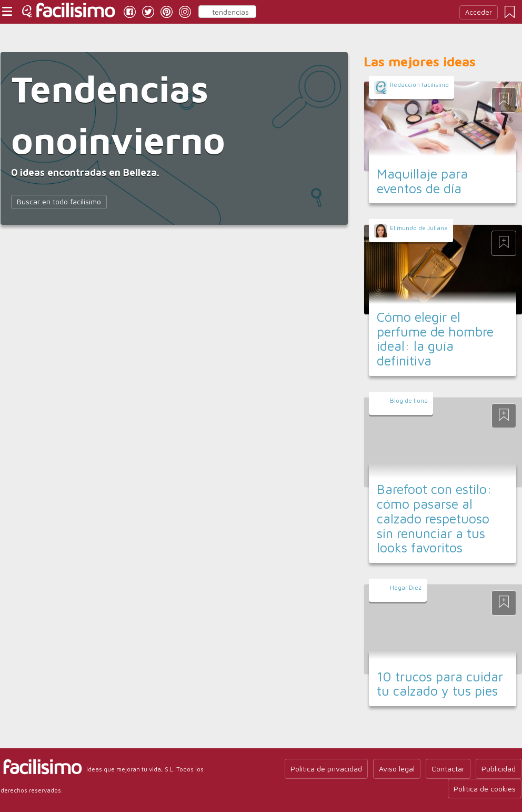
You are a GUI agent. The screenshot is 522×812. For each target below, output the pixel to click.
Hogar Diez (406, 587)
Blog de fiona (409, 400)
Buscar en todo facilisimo (59, 201)
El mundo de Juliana (419, 228)
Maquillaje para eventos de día (422, 181)
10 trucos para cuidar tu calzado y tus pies (440, 684)
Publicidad (499, 769)
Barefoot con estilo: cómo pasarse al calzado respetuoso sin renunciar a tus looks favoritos (434, 518)
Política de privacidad (326, 769)
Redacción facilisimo (419, 85)
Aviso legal (397, 769)
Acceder (479, 12)
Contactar (448, 769)
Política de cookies (485, 789)
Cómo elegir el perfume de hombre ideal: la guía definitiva (435, 339)
